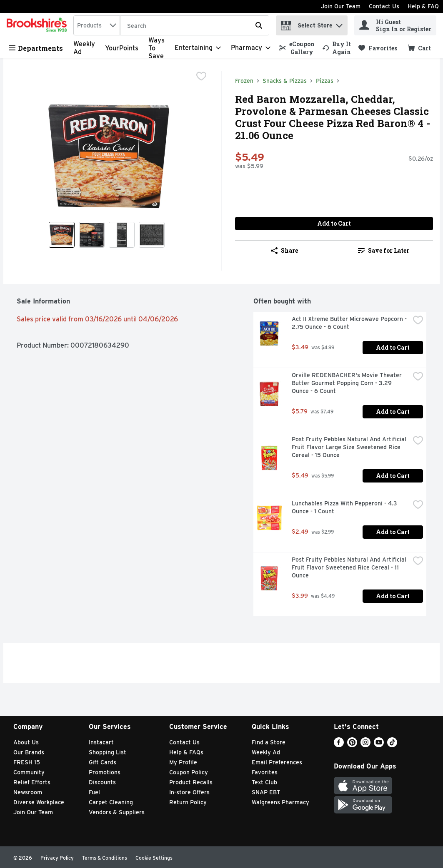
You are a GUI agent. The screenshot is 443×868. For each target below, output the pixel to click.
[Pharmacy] (251, 48)
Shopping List (108, 752)
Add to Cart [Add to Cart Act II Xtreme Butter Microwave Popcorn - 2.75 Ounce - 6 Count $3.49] (393, 347)
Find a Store (269, 742)
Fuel (94, 792)
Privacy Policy (57, 858)
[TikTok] (392, 745)
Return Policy (188, 802)
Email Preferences (277, 762)
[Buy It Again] (337, 48)
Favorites (265, 772)
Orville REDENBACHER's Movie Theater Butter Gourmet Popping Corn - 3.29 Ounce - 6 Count (348, 383)
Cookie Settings (154, 858)
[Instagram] (365, 745)
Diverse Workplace (39, 802)
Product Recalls (191, 782)
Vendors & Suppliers (117, 812)
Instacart (101, 742)
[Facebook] (339, 745)
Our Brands (29, 752)
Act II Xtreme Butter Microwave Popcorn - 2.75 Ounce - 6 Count (350, 323)
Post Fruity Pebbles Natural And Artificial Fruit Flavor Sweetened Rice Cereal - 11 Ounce (350, 567)
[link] (297, 48)
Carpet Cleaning (111, 802)
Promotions (105, 772)
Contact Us (384, 6)
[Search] (195, 26)
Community (29, 772)
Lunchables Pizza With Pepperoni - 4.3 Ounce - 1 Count (345, 507)
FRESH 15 (27, 762)
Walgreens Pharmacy (280, 802)
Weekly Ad (266, 752)
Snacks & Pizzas (285, 81)
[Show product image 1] (62, 235)
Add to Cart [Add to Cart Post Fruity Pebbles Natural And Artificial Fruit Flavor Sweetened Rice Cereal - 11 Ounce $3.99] (393, 596)
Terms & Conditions (105, 858)
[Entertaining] (198, 48)
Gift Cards (103, 762)
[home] (38, 25)
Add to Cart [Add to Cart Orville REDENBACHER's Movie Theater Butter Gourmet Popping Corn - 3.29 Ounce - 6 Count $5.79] (393, 412)
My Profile (183, 762)
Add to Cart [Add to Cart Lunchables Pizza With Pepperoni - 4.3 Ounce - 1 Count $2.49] (393, 532)
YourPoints (122, 48)
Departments (36, 48)
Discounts (102, 782)
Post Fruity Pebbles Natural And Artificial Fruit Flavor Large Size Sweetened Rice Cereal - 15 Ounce (350, 447)
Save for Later (384, 250)
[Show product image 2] (92, 235)
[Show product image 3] (122, 235)
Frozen (244, 81)
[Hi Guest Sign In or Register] (395, 25)
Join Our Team (341, 6)
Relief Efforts (32, 782)
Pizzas (325, 81)
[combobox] (97, 25)
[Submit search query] (259, 25)
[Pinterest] (352, 745)
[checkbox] (201, 77)
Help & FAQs (186, 752)
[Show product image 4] (152, 235)
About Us (26, 742)
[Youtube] (379, 745)
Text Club (264, 782)
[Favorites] (378, 48)
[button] (339, 24)
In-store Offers (189, 792)
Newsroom (28, 792)
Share (284, 250)
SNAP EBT (266, 792)
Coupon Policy (189, 772)
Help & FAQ (423, 6)
